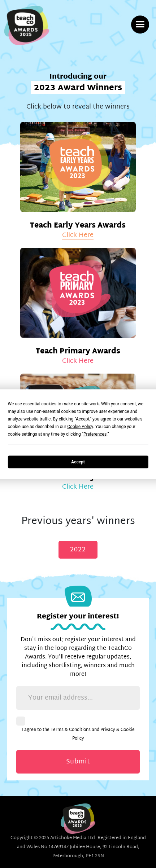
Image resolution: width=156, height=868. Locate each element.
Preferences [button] (95, 434)
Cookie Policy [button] (80, 426)
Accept (78, 462)
